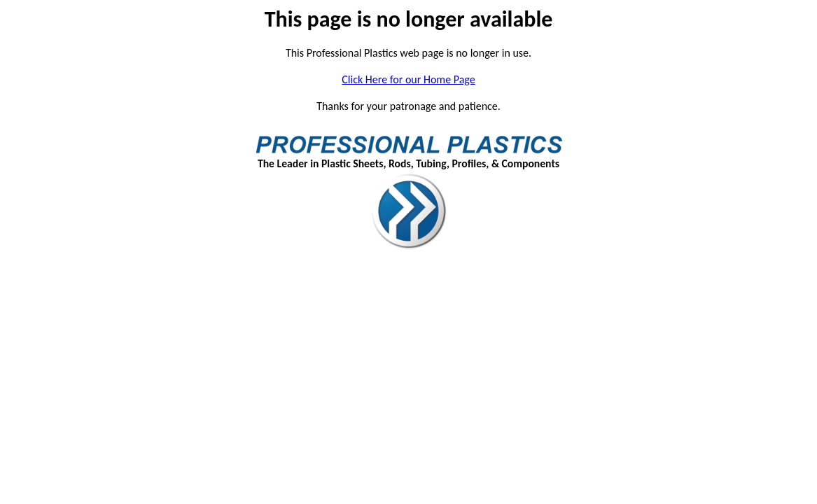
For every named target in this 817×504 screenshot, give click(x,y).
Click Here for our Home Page (408, 79)
